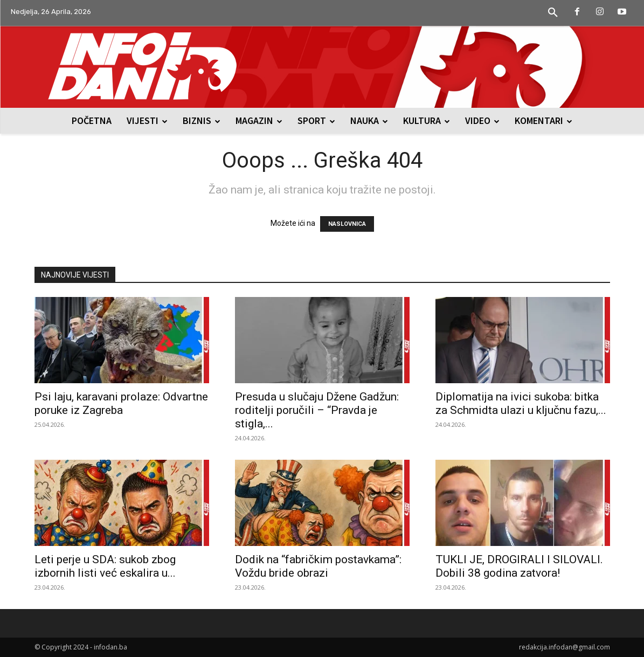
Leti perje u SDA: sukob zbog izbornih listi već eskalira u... (105, 566)
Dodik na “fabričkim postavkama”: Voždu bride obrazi (318, 566)
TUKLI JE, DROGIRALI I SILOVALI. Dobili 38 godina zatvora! (519, 566)
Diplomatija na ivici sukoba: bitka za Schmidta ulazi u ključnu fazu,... (521, 403)
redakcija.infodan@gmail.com (565, 647)
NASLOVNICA (347, 224)
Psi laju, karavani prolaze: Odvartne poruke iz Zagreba (121, 403)
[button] (553, 13)
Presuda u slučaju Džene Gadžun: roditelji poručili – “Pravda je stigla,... (317, 410)
